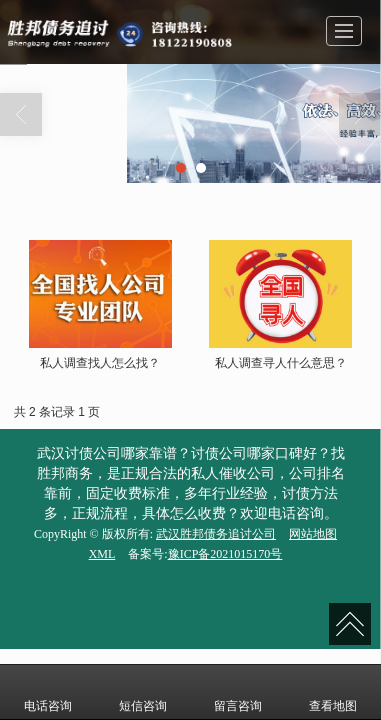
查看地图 (333, 692)
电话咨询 (48, 692)
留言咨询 (238, 692)
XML (102, 554)
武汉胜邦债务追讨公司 (216, 534)
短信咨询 (143, 692)
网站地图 (313, 534)
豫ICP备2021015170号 (225, 554)
